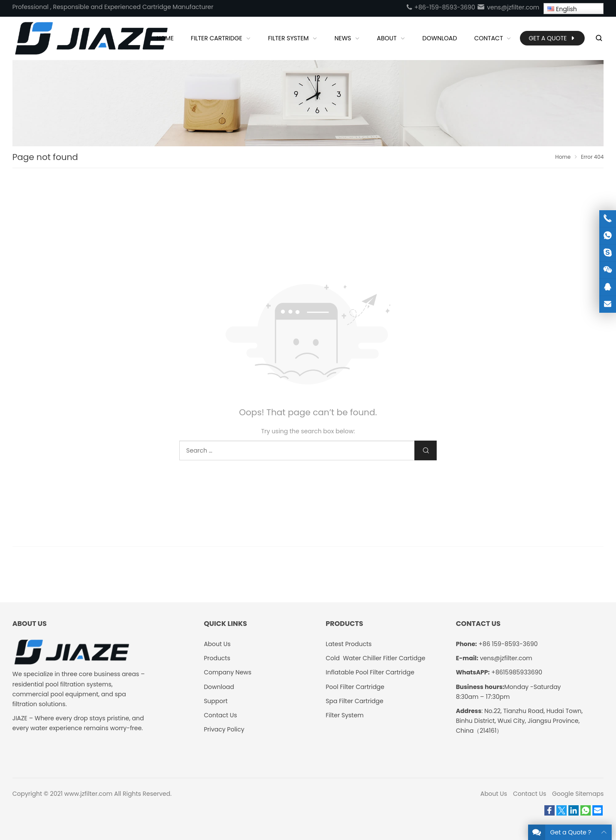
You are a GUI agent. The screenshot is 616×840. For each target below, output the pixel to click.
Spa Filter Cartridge (354, 701)
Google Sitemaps (578, 794)
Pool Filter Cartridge (355, 687)
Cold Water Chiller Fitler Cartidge (375, 658)
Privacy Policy (224, 729)
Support (216, 701)
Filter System (344, 715)
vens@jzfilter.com (508, 7)
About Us (217, 644)
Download (219, 687)
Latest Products (349, 644)
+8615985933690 (517, 672)
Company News (228, 672)
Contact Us (220, 715)
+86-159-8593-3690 (441, 7)
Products (217, 658)
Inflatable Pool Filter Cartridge (370, 672)
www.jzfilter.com (89, 794)
